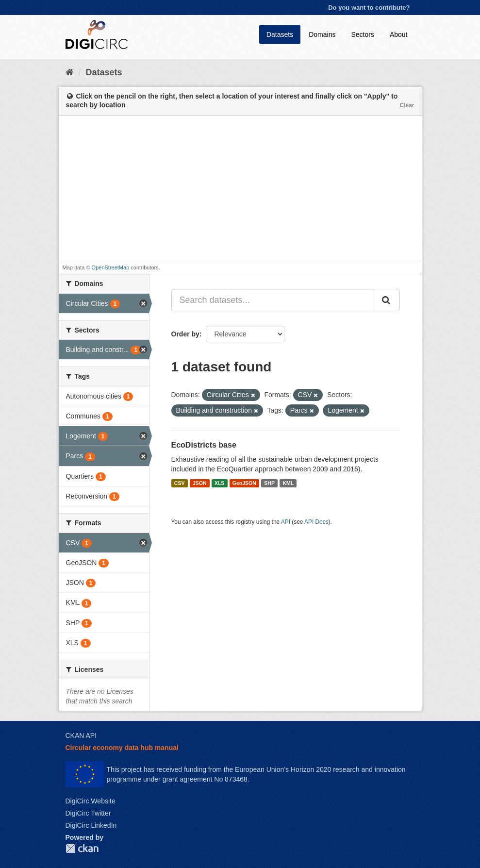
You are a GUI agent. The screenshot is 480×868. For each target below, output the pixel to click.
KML (288, 483)
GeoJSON (244, 483)
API (286, 522)
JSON (200, 483)
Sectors (362, 34)
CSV (180, 483)
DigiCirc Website (91, 801)
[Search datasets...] (273, 300)
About (399, 34)
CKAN (82, 848)
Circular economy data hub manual (122, 748)
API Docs (316, 522)
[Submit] (387, 300)
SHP (269, 483)
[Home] (70, 72)
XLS (219, 483)
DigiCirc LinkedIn (91, 825)
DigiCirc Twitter (88, 813)
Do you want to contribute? (369, 8)
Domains (322, 34)
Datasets (280, 34)
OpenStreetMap (111, 267)
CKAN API (81, 735)
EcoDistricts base (204, 445)
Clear (407, 105)
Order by (185, 334)
